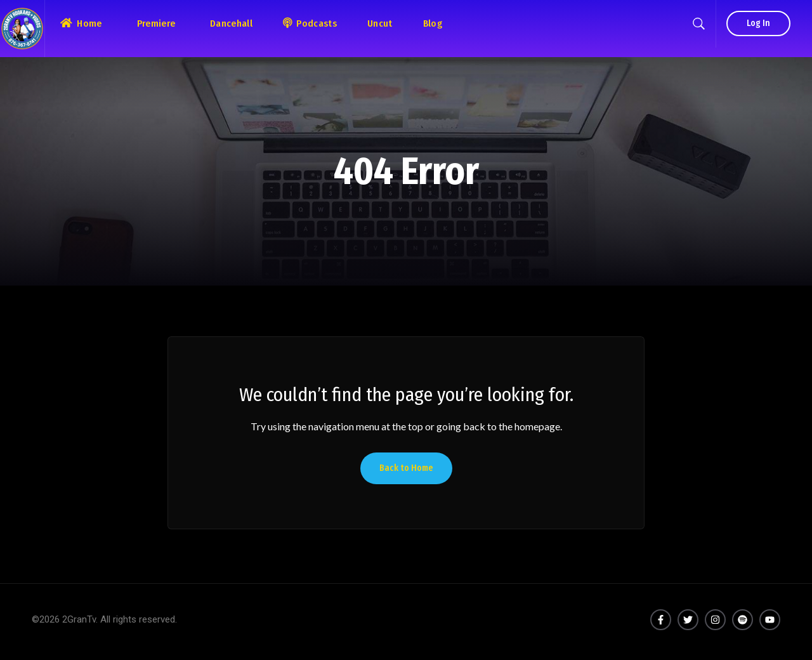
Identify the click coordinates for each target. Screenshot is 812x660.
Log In (758, 23)
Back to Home (406, 468)
